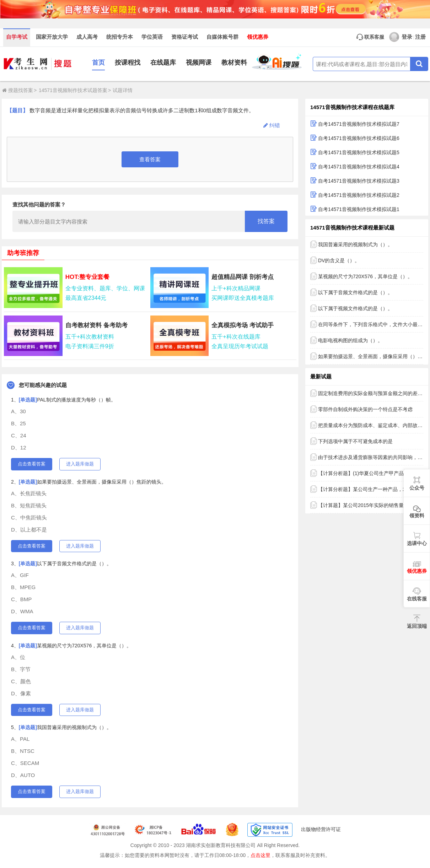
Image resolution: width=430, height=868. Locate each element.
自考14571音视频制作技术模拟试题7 (359, 124)
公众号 (417, 488)
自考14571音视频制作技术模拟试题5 (359, 152)
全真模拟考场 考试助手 (243, 325)
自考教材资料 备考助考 (96, 325)
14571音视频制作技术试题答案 (73, 90)
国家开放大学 (52, 37)
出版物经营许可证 (321, 829)
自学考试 (17, 37)
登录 (401, 37)
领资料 (417, 516)
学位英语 (152, 37)
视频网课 (199, 63)
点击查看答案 (32, 464)
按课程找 (128, 63)
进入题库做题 (80, 464)
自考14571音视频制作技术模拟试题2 (359, 195)
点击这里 (260, 855)
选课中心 (417, 543)
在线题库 (163, 63)
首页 (98, 63)
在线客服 (417, 599)
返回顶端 (417, 626)
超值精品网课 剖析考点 (243, 277)
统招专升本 (120, 37)
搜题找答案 (18, 90)
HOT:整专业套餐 (88, 277)
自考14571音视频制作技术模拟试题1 (359, 209)
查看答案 (150, 159)
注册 (420, 37)
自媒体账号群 (222, 37)
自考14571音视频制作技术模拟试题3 (359, 181)
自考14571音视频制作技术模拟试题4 (359, 167)
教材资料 (234, 63)
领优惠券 (258, 37)
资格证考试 (185, 37)
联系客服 (370, 37)
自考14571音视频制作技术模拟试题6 (359, 138)
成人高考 (87, 37)
